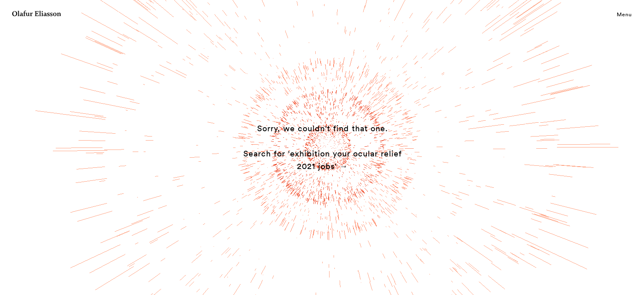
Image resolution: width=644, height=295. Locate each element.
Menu (624, 14)
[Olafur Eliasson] (37, 15)
